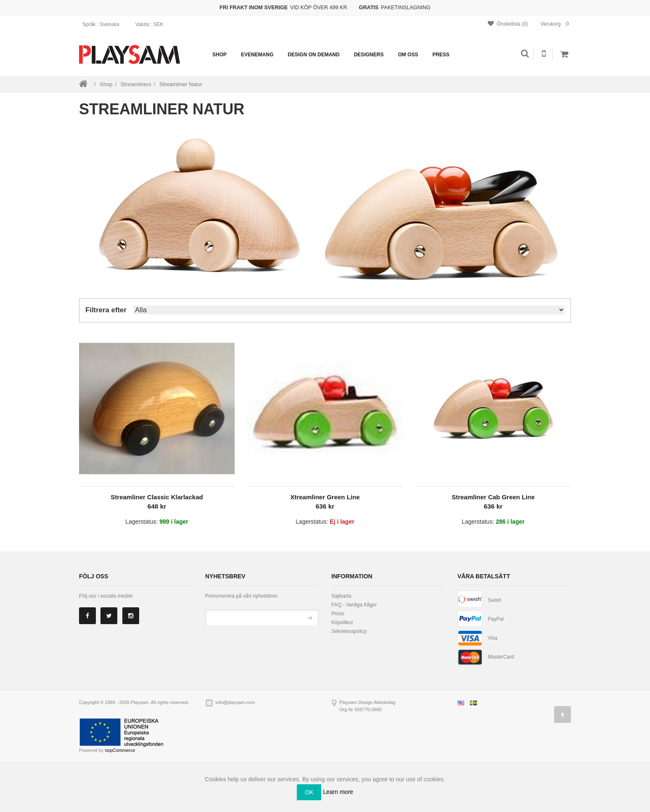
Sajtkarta (341, 596)
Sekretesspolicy (349, 631)
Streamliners (136, 84)
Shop (219, 55)
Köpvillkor (342, 622)
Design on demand (313, 55)
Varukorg (556, 24)
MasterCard (501, 657)
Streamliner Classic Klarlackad (157, 497)
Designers (369, 55)
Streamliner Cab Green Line (493, 497)
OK (309, 792)
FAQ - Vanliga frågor (354, 605)
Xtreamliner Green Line (325, 497)
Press (441, 55)
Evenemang (257, 55)
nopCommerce (120, 750)
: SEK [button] (152, 24)
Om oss (408, 55)
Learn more (338, 791)
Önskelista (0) (508, 24)
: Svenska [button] (103, 24)
